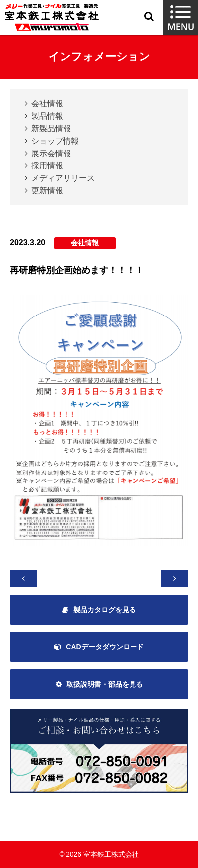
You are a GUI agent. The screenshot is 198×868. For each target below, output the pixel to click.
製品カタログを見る (105, 610)
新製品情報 (51, 128)
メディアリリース (63, 178)
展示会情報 (51, 153)
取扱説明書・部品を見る (105, 684)
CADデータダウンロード (105, 647)
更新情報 (47, 191)
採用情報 (47, 166)
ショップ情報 (55, 141)
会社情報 (47, 104)
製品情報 (47, 116)
